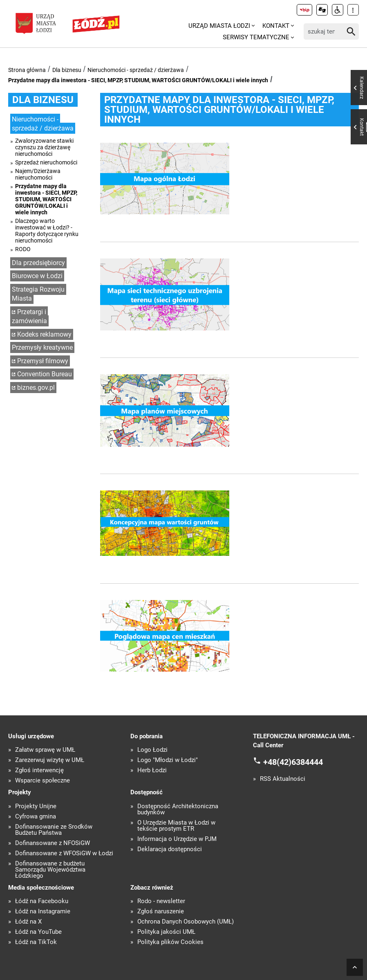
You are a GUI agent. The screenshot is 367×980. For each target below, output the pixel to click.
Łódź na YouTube (38, 932)
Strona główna (27, 70)
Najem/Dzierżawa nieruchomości (38, 174)
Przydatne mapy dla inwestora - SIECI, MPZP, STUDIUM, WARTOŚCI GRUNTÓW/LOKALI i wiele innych (138, 80)
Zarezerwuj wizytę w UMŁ (50, 760)
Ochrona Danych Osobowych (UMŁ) (186, 922)
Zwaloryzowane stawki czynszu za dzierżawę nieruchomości (44, 147)
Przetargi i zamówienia (29, 317)
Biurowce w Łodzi (37, 276)
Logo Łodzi (152, 750)
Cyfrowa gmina (36, 817)
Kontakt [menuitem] (276, 26)
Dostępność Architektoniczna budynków (178, 809)
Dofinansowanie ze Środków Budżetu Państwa (54, 830)
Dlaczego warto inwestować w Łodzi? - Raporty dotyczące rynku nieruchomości (47, 231)
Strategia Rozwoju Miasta (38, 294)
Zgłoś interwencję (39, 770)
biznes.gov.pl (36, 388)
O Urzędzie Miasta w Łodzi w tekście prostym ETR (176, 826)
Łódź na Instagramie (43, 911)
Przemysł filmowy (43, 361)
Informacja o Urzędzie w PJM (177, 839)
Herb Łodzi (152, 770)
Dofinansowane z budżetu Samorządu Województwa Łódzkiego (50, 870)
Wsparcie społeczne (43, 781)
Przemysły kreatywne (42, 347)
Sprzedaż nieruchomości (46, 162)
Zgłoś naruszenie (161, 911)
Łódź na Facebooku (42, 901)
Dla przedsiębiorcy (38, 263)
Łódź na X (28, 922)
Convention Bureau (45, 374)
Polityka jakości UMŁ (166, 932)
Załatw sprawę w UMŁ (45, 750)
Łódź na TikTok (36, 942)
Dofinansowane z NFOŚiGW (53, 843)
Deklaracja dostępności (170, 849)
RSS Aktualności (283, 779)
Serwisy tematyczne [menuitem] (256, 37)
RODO (23, 249)
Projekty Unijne (36, 806)
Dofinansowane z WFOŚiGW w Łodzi (64, 853)
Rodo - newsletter (161, 901)
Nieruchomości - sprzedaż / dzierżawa (136, 70)
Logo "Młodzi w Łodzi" (168, 760)
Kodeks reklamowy (44, 334)
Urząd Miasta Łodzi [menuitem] (219, 26)
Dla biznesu (67, 70)
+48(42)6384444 (293, 762)
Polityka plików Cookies (170, 942)
